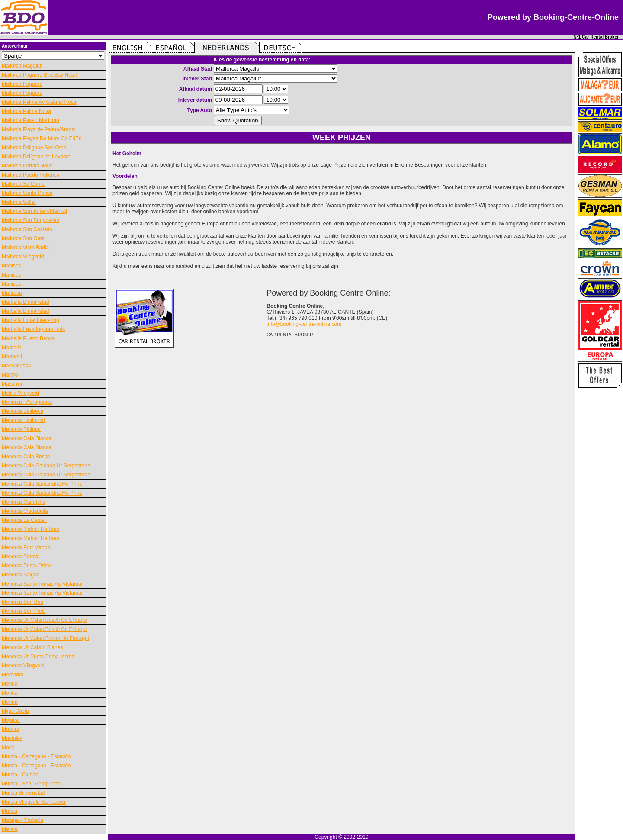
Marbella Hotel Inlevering (31, 320)
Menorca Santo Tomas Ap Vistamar (42, 584)
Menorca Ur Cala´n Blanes (32, 647)
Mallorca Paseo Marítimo (31, 120)
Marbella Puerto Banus (28, 338)
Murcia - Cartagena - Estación (36, 756)
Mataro (10, 375)
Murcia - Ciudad (20, 775)
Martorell (12, 357)
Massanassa (16, 366)
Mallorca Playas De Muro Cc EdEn (42, 138)
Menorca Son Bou (22, 602)
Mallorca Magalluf (22, 66)
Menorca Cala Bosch (26, 457)
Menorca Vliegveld (23, 666)
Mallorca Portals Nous (27, 166)
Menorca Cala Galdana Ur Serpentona (46, 466)
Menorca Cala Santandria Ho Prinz (42, 484)
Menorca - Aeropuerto (27, 402)
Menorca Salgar (20, 575)
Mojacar (11, 720)
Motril (8, 747)
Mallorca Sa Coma (23, 184)
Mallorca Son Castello (27, 229)
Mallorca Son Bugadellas (31, 220)
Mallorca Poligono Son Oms (34, 148)
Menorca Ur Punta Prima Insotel (39, 657)
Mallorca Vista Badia (25, 248)
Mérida (10, 829)
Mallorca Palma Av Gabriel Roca (39, 102)
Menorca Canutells (23, 502)
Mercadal (12, 675)
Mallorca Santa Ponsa (27, 193)
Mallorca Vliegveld (23, 257)
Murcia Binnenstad (23, 793)
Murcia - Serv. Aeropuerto (31, 784)
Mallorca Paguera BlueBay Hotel (39, 75)
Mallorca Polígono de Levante (36, 157)
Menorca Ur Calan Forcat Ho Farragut (45, 638)
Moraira (11, 729)
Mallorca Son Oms (23, 238)
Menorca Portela (21, 557)
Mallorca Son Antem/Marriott (34, 211)
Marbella (12, 348)
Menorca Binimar (21, 429)
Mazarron (13, 384)
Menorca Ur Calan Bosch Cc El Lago (44, 620)
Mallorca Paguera (22, 84)
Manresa (12, 293)
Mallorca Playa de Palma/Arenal (39, 129)
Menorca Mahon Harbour (31, 529)
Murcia (10, 811)
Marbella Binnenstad (25, 302)
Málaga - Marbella (22, 820)
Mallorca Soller (19, 202)
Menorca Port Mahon (26, 547)
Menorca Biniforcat (23, 420)
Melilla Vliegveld (20, 393)
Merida (10, 684)
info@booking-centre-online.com (304, 324)
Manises (11, 266)
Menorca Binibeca (22, 411)
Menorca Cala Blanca (27, 438)
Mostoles (12, 738)
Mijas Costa (15, 711)
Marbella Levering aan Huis (33, 329)
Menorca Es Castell (24, 520)
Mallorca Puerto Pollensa (31, 175)
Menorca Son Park (23, 611)
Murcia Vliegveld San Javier (34, 802)
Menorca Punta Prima (27, 566)
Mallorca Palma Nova (26, 111)
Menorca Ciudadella (25, 511)
